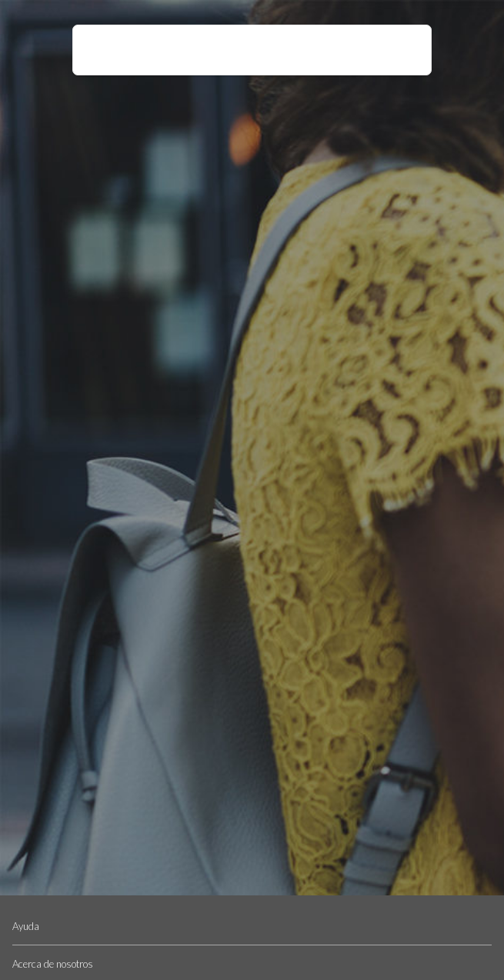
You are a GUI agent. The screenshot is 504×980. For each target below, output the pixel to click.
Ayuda (26, 926)
